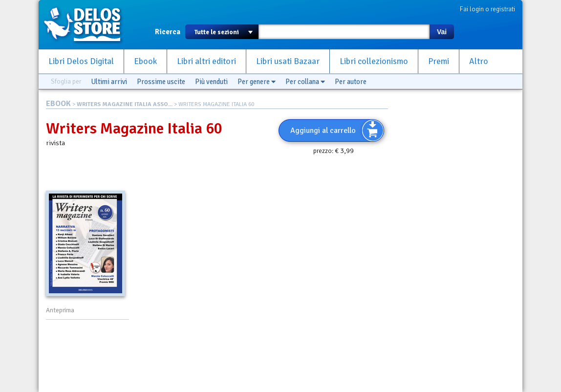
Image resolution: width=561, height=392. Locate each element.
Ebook (145, 61)
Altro (479, 61)
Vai (442, 32)
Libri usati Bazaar (288, 61)
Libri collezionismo (374, 61)
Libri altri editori (206, 61)
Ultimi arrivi (109, 82)
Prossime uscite (161, 82)
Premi (439, 61)
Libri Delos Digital (81, 61)
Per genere (257, 82)
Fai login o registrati (487, 9)
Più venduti (211, 82)
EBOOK (58, 104)
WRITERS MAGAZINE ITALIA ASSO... (125, 104)
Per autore (351, 82)
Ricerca (168, 32)
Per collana (305, 82)
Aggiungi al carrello (323, 131)
